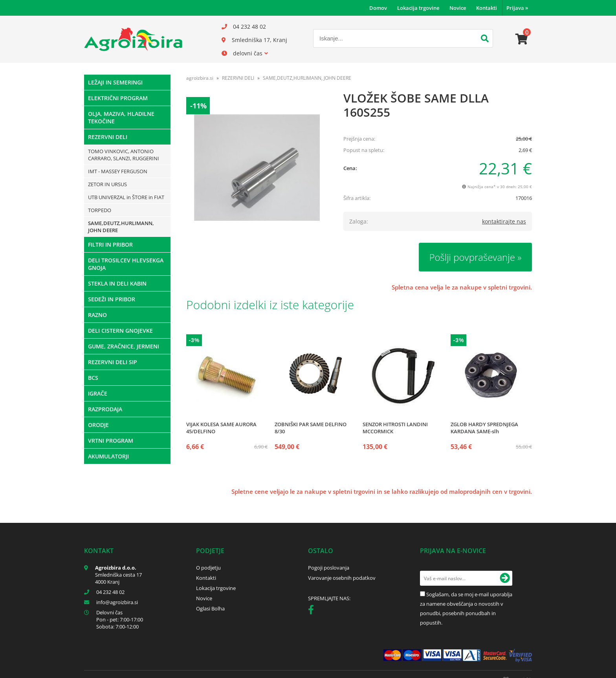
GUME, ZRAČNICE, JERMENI (124, 346)
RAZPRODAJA (105, 409)
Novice (458, 8)
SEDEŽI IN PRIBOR (112, 299)
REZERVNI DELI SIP (113, 362)
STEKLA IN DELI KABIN (117, 283)
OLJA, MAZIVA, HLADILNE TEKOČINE (121, 117)
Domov (378, 8)
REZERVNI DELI (108, 137)
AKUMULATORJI (108, 456)
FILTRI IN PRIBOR (110, 245)
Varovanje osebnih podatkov (342, 578)
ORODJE (98, 425)
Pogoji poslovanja (329, 568)
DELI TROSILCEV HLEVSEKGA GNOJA (126, 264)
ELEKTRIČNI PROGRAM (118, 98)
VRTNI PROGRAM (111, 441)
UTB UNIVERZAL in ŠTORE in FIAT (126, 197)
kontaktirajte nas (504, 221)
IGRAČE (98, 393)
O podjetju (208, 568)
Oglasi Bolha (210, 608)
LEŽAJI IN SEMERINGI (115, 82)
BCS (93, 378)
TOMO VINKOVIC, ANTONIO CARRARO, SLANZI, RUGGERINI (124, 155)
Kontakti (487, 8)
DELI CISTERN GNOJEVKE (120, 331)
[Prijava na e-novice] (505, 578)
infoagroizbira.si (117, 602)
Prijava (517, 8)
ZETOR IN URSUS (107, 184)
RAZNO (97, 315)
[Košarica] (522, 39)
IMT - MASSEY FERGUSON (118, 171)
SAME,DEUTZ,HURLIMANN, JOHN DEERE (121, 227)
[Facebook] (313, 611)
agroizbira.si (200, 78)
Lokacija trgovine (418, 8)
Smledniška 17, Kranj (259, 40)
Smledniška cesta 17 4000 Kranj (118, 578)
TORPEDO (100, 210)
